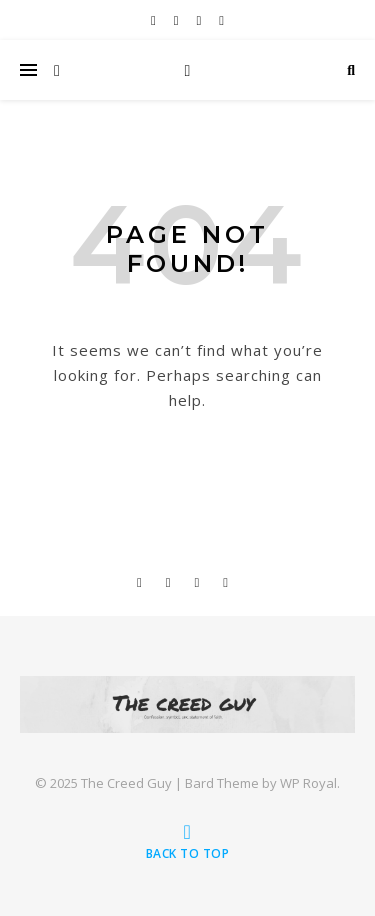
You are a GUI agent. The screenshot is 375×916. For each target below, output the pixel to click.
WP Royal (308, 783)
